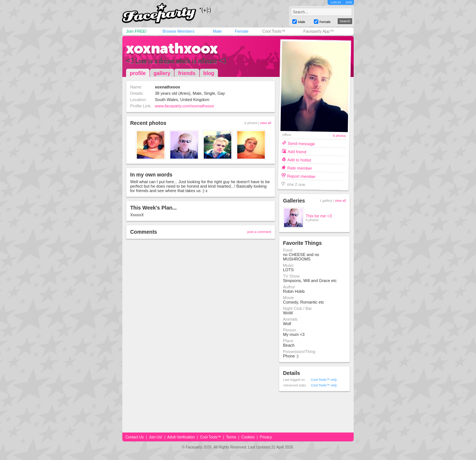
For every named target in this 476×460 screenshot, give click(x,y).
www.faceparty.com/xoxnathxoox (185, 106)
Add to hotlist (299, 160)
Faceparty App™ (319, 31)
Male (217, 31)
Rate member (300, 168)
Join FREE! (136, 31)
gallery (162, 73)
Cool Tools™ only (324, 380)
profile (138, 73)
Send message (302, 143)
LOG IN (336, 2)
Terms (231, 437)
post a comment (259, 232)
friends (187, 73)
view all (266, 123)
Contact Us (134, 437)
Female (242, 31)
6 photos (339, 136)
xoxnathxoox (172, 48)
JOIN (349, 2)
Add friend (297, 151)
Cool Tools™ (274, 31)
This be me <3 (319, 216)
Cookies (248, 437)
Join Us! (155, 437)
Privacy (266, 437)
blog (209, 73)
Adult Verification (181, 437)
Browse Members (178, 31)
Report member (301, 176)
